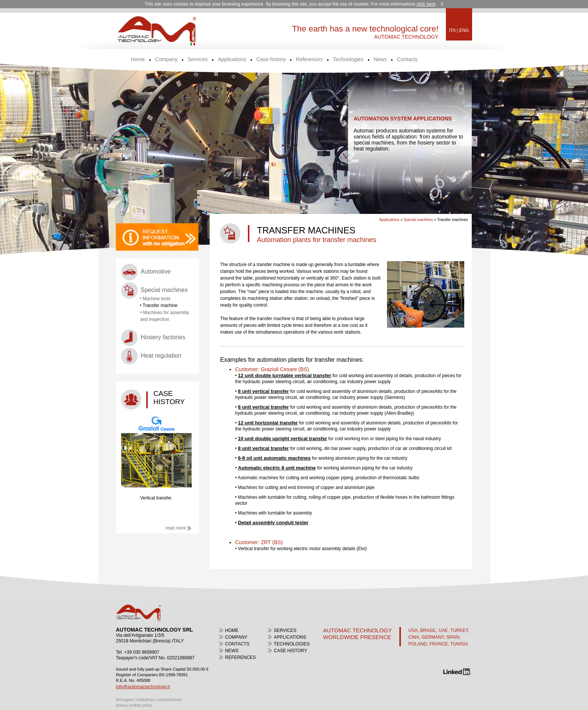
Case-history (271, 59)
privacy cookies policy (134, 705)
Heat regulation (161, 356)
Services (198, 59)
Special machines (164, 290)
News (380, 59)
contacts (237, 644)
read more (178, 528)
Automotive (156, 272)
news (232, 651)
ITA (452, 30)
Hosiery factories (163, 337)
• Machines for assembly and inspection (165, 316)
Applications (232, 59)
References (309, 59)
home (232, 630)
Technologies (348, 59)
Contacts (407, 59)
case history (290, 651)
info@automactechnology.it (143, 687)
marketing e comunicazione (159, 700)
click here (426, 4)
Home (138, 59)
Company (166, 59)
